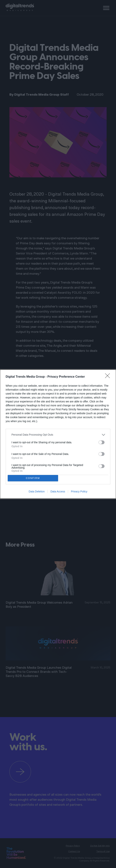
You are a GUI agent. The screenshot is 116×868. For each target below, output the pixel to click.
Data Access (58, 491)
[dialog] (58, 434)
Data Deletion (37, 491)
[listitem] (58, 435)
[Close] (109, 377)
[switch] (102, 442)
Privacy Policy (79, 491)
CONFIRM (33, 478)
